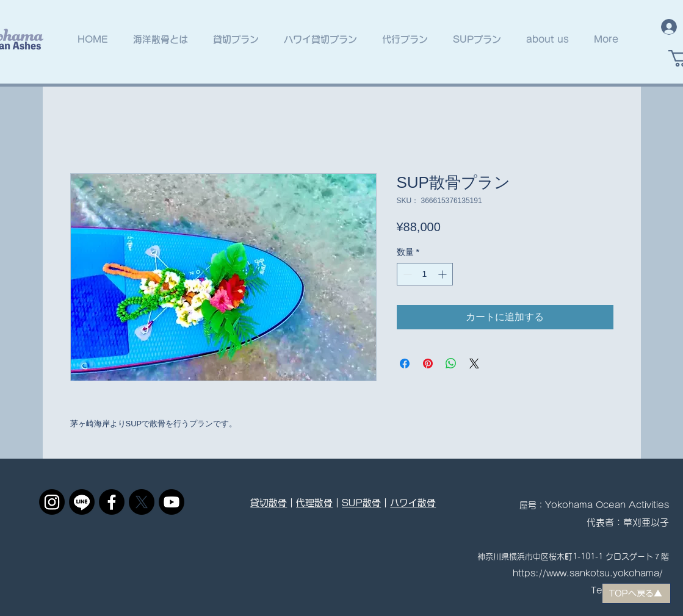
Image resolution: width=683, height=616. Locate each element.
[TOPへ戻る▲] (636, 593)
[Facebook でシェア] (405, 364)
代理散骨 (314, 503)
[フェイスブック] (112, 502)
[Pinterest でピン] (428, 364)
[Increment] (443, 274)
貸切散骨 (269, 503)
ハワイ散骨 (413, 503)
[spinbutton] (425, 274)
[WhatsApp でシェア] (451, 364)
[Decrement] (406, 274)
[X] (142, 502)
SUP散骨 (361, 503)
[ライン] (82, 502)
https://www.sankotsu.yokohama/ (588, 573)
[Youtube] (172, 502)
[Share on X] (474, 364)
